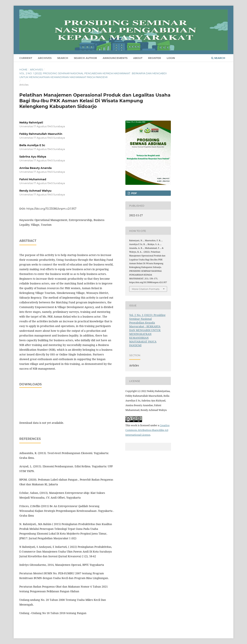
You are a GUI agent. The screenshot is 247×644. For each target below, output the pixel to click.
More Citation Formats (146, 289)
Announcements (115, 58)
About (138, 58)
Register (155, 58)
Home (23, 69)
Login (171, 58)
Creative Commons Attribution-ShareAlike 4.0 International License (147, 430)
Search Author (85, 58)
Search (63, 58)
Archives (45, 58)
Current (26, 58)
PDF (134, 193)
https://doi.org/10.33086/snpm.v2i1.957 (51, 209)
